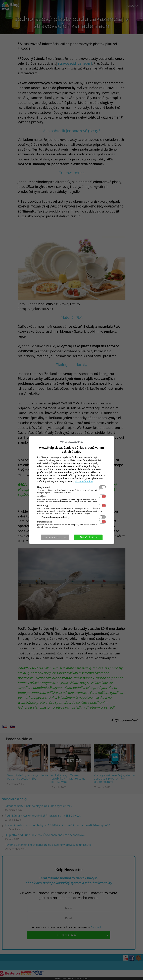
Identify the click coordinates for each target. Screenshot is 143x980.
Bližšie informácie (84, 481)
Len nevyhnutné (55, 537)
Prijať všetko (88, 537)
